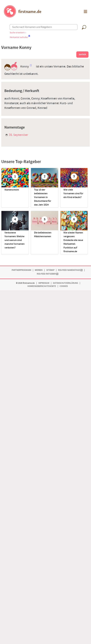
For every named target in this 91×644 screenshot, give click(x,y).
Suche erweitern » (18, 33)
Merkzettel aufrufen (20, 37)
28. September (17, 135)
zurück (82, 54)
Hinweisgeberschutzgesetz (42, 286)
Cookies (64, 286)
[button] (85, 11)
